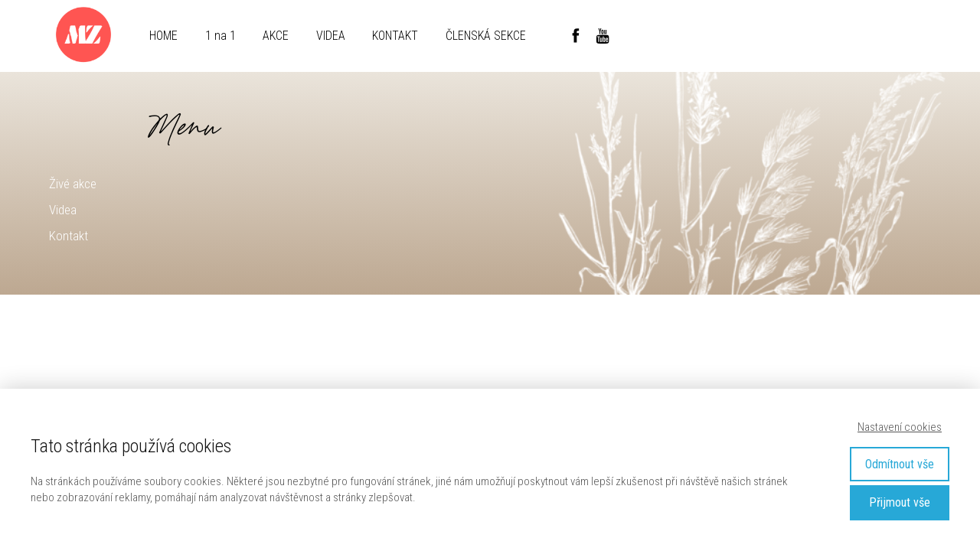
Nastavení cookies (900, 427)
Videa (63, 210)
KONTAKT (395, 36)
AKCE (276, 36)
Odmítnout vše (900, 464)
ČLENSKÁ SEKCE (486, 36)
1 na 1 (220, 36)
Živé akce (73, 184)
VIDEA (331, 36)
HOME (163, 36)
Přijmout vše (900, 502)
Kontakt (69, 236)
